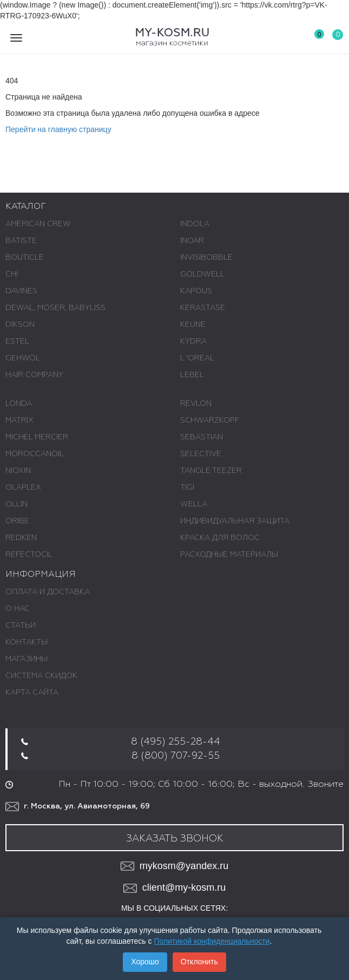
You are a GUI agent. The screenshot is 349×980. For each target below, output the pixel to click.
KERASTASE (203, 308)
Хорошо (145, 962)
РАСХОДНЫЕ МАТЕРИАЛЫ (229, 555)
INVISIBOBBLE (206, 258)
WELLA (194, 504)
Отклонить (199, 962)
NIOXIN (18, 471)
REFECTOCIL (29, 555)
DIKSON (20, 325)
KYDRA (193, 341)
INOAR (192, 241)
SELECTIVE (201, 454)
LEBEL (192, 375)
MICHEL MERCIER (37, 437)
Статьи (21, 626)
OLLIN (17, 504)
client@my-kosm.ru (174, 888)
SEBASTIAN (202, 437)
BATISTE (21, 241)
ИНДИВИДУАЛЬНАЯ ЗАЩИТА (235, 521)
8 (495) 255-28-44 (176, 742)
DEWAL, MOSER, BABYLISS (55, 308)
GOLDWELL (202, 274)
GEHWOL (23, 358)
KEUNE (193, 325)
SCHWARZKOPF (210, 420)
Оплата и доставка (48, 592)
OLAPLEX (23, 488)
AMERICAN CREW (38, 224)
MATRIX (19, 420)
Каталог (26, 207)
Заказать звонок (175, 839)
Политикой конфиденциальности (212, 941)
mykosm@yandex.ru (174, 866)
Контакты (27, 642)
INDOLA (195, 224)
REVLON (196, 404)
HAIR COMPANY (34, 375)
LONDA (19, 404)
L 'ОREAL (197, 358)
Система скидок (41, 676)
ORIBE (17, 521)
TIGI (187, 488)
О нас (18, 609)
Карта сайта (32, 693)
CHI (12, 274)
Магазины (27, 659)
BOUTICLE (25, 258)
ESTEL (17, 341)
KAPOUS (196, 291)
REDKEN (21, 538)
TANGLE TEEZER (211, 471)
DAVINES (21, 291)
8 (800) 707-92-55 (176, 756)
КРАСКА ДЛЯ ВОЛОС (220, 538)
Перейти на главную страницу (58, 129)
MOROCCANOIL (35, 454)
